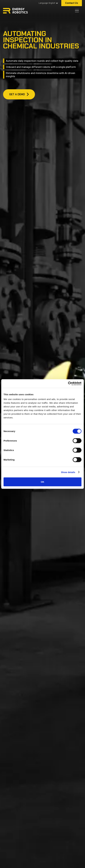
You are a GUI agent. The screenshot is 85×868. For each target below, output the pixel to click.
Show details (68, 472)
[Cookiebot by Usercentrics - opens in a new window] (68, 384)
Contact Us (72, 3)
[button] (48, 3)
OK (43, 482)
